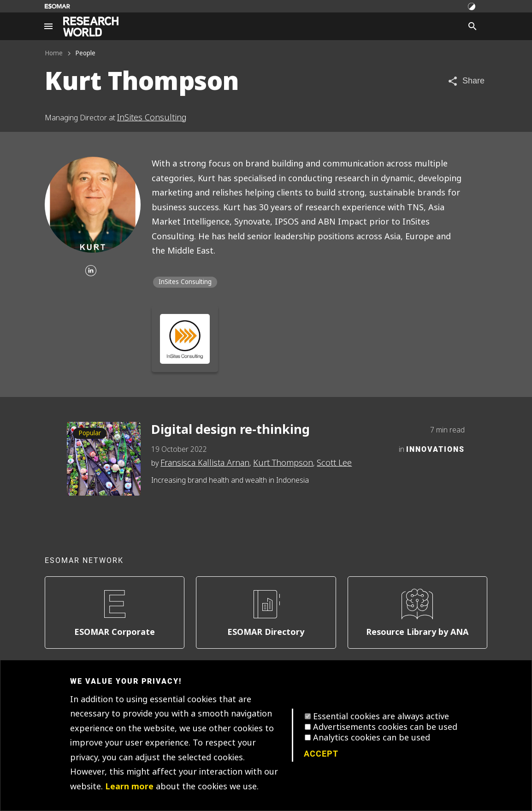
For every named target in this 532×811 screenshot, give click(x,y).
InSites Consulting (152, 118)
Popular (90, 433)
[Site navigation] (48, 26)
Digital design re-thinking (231, 430)
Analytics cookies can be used (372, 738)
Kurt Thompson (283, 463)
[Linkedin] (91, 271)
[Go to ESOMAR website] (57, 6)
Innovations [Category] (435, 449)
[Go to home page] (91, 27)
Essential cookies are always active (381, 716)
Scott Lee (334, 463)
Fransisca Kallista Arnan (205, 463)
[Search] (473, 26)
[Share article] (466, 81)
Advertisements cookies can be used (385, 727)
